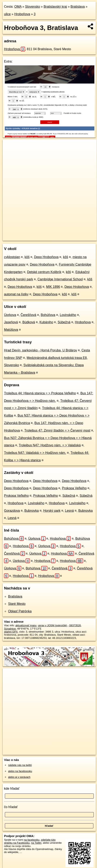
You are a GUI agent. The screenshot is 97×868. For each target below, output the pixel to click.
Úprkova (10, 315)
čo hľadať (11, 807)
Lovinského (68, 315)
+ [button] (10, 146)
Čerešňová (28, 315)
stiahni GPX (11, 632)
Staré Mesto (17, 604)
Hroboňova (22, 14)
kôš (27, 257)
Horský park (52, 511)
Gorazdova (12, 511)
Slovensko (33, 7)
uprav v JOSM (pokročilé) (52, 625)
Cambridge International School (60, 279)
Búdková (29, 322)
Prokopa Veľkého (74, 488)
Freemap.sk (53, 234)
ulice (7, 14)
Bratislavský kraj (55, 7)
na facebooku (32, 840)
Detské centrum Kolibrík (44, 272)
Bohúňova (48, 315)
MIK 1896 (53, 287)
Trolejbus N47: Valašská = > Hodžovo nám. (35, 453)
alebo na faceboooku (20, 771)
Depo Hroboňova (46, 257)
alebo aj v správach (19, 777)
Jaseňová (11, 322)
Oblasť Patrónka (20, 611)
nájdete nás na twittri (20, 765)
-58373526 (75, 625)
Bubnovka (32, 511)
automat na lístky (16, 294)
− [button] (10, 153)
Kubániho (46, 322)
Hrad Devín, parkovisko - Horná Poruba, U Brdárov (41, 350)
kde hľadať (12, 789)
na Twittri (36, 843)
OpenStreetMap (32, 234)
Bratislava (78, 7)
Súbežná (64, 322)
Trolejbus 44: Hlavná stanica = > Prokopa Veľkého (40, 393)
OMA (18, 7)
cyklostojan (12, 257)
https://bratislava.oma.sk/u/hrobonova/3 (24, 238)
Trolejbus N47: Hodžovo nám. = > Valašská (50, 445)
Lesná (70, 511)
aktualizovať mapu (26, 625)
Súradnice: (10, 629)
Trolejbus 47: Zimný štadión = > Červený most (57, 430)
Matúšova (11, 330)
